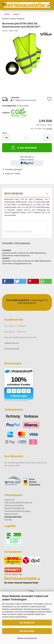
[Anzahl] (27, 138)
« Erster (7, 14)
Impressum (9, 500)
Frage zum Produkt (13, 174)
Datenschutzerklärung (18, 617)
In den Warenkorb (24, 147)
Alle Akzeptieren (27, 623)
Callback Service (12, 343)
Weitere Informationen (27, 638)
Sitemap (8, 520)
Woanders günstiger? (14, 169)
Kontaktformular (12, 349)
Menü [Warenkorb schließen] (4, 4)
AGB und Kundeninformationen (18, 503)
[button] (6, 138)
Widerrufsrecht (11, 514)
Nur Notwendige (27, 631)
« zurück (16, 14)
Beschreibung (14, 193)
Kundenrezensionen (18, 232)
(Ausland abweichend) (28, 100)
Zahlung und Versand (14, 505)
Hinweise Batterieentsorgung (17, 511)
